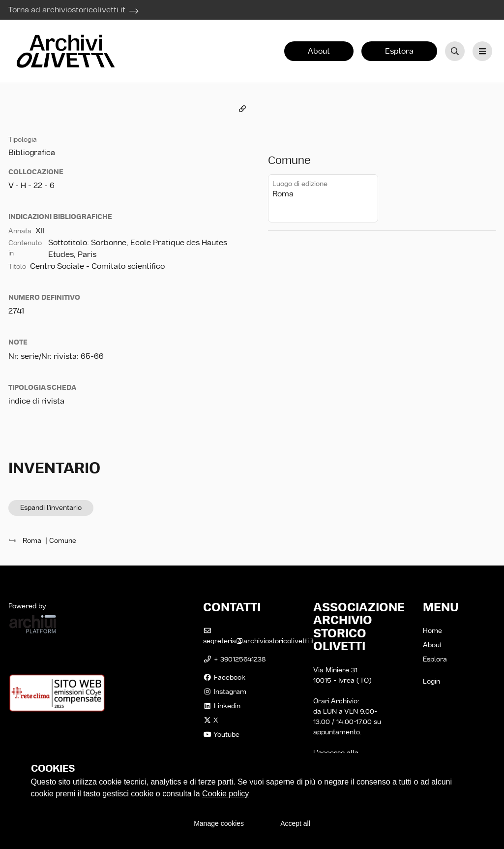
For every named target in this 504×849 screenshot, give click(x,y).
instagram (225, 692)
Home (432, 630)
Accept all (295, 823)
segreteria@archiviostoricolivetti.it (259, 636)
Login (431, 681)
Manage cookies (219, 823)
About (319, 51)
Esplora (399, 51)
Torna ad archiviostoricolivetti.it (67, 10)
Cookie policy (225, 794)
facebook (224, 677)
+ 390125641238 (234, 659)
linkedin (222, 706)
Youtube (221, 734)
